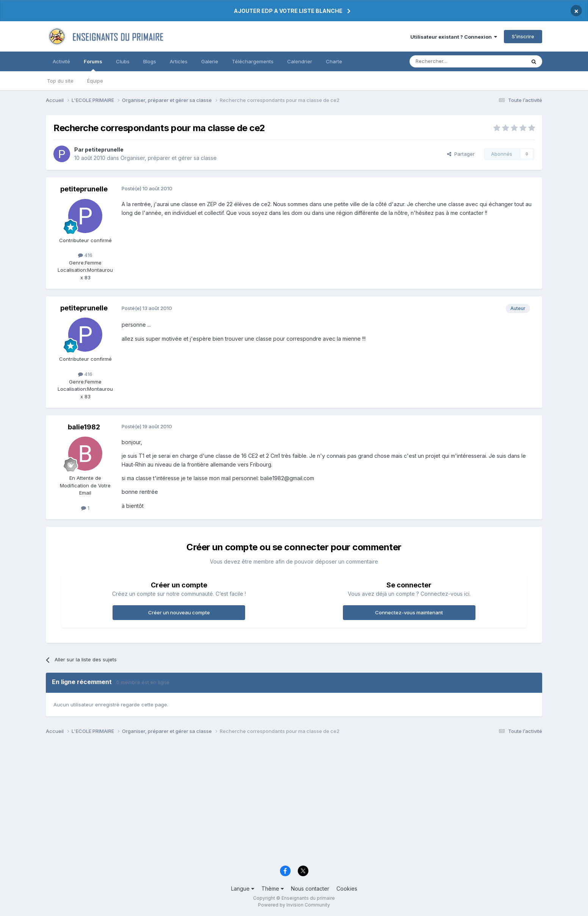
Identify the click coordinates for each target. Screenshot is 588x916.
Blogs (150, 61)
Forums (93, 65)
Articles (179, 61)
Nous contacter (310, 889)
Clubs (123, 61)
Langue (243, 889)
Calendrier (300, 61)
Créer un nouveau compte (179, 612)
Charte (334, 61)
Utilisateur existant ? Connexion (454, 37)
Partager (461, 154)
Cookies (347, 889)
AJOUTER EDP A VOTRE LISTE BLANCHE (288, 11)
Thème (273, 889)
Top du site (60, 81)
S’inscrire (523, 36)
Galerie (210, 61)
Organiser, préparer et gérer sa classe (169, 158)
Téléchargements (253, 61)
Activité (61, 61)
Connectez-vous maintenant (409, 612)
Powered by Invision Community (294, 905)
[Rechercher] (451, 61)
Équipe (95, 81)
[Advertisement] (273, 802)
